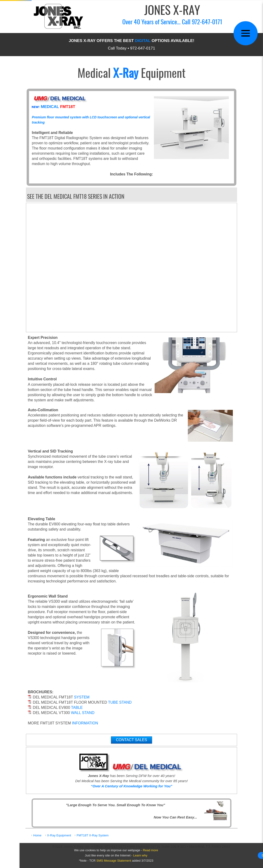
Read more (150, 850)
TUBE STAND (120, 702)
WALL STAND (83, 713)
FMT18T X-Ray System (93, 835)
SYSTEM (82, 697)
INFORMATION (85, 723)
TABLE (77, 708)
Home (37, 835)
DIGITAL (143, 41)
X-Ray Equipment (59, 835)
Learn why (140, 855)
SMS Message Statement (114, 861)
